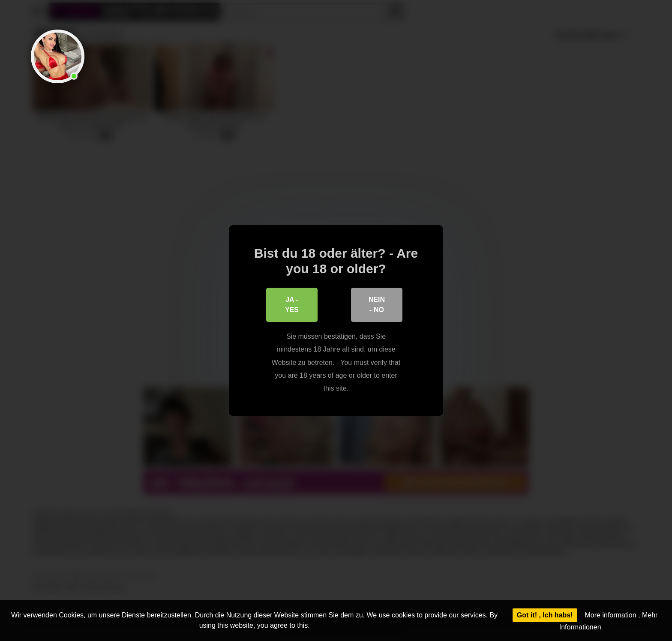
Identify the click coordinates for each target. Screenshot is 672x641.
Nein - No (377, 305)
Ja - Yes (292, 305)
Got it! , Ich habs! (545, 615)
